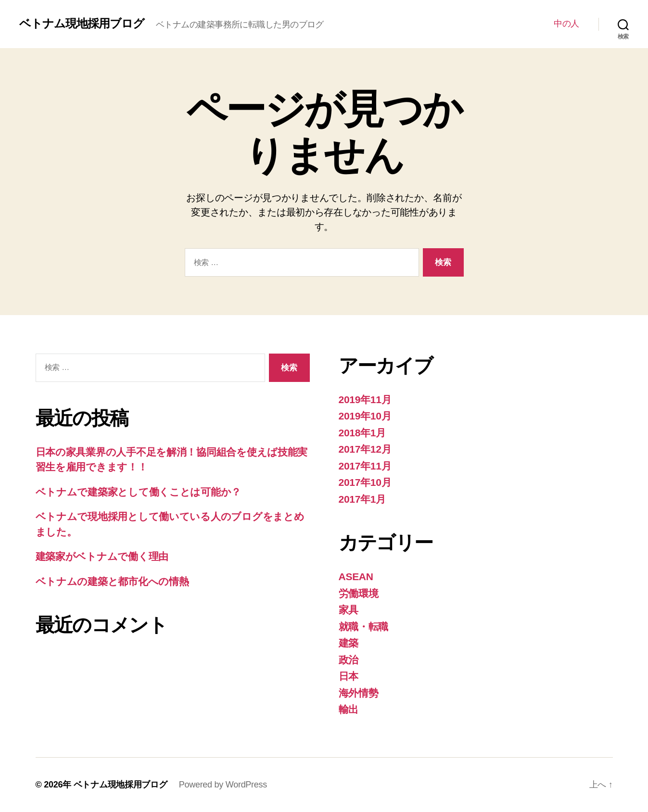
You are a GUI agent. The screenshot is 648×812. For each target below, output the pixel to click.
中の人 (566, 24)
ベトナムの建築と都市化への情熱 (112, 581)
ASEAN (356, 577)
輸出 (349, 709)
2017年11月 (365, 466)
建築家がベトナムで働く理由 (102, 556)
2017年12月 (365, 449)
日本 (349, 676)
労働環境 (359, 593)
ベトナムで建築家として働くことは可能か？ (139, 492)
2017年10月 (365, 482)
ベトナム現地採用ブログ (82, 24)
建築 (349, 643)
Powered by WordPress (223, 785)
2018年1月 (362, 433)
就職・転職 (364, 627)
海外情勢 (359, 693)
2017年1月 (362, 499)
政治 (349, 660)
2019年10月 (365, 416)
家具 (349, 610)
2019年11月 (365, 400)
